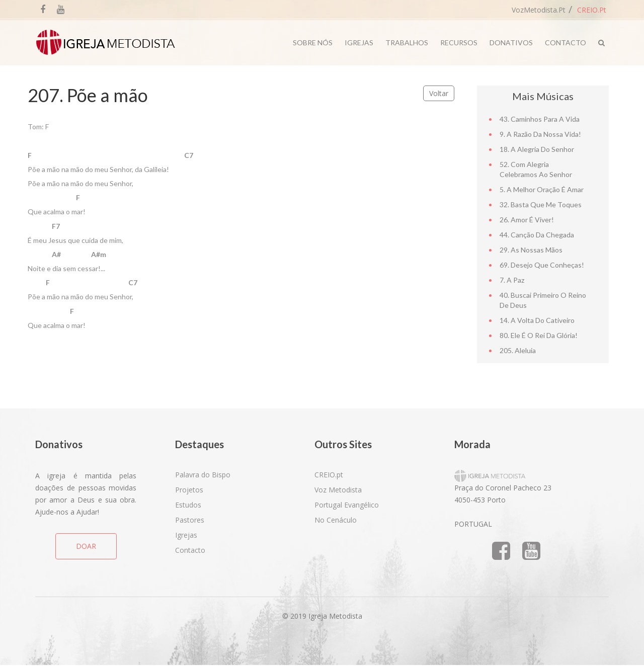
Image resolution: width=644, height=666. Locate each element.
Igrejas (359, 43)
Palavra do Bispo (203, 475)
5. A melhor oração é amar (542, 189)
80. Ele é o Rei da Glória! (539, 335)
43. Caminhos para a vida (540, 119)
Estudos (188, 505)
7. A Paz (512, 280)
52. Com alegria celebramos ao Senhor (536, 169)
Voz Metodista (338, 490)
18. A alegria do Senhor (537, 149)
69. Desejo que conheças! (542, 265)
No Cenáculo (336, 520)
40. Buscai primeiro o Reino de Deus (543, 300)
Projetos (189, 490)
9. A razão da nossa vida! (540, 134)
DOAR (86, 546)
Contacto (566, 43)
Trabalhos (407, 43)
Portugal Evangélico (347, 505)
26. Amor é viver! (527, 220)
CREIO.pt (592, 10)
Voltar (439, 93)
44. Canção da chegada (537, 235)
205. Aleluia (518, 350)
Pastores (190, 520)
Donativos (511, 43)
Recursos (459, 43)
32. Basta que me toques (541, 204)
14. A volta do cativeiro (537, 320)
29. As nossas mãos (531, 250)
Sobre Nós (313, 43)
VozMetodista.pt (539, 10)
